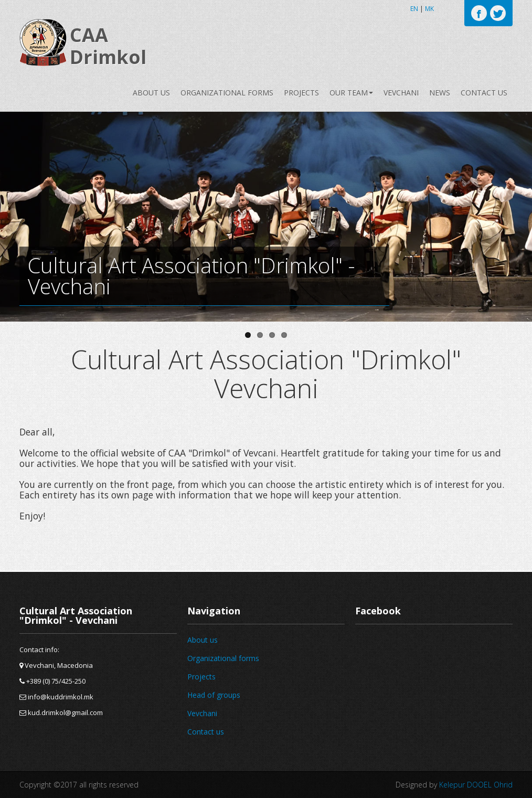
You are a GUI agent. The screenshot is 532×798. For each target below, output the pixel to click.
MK (429, 9)
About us (151, 93)
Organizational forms (227, 93)
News (440, 93)
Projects (301, 93)
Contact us (484, 93)
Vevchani (401, 93)
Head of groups (214, 695)
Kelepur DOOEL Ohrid (476, 785)
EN (414, 9)
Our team (351, 93)
